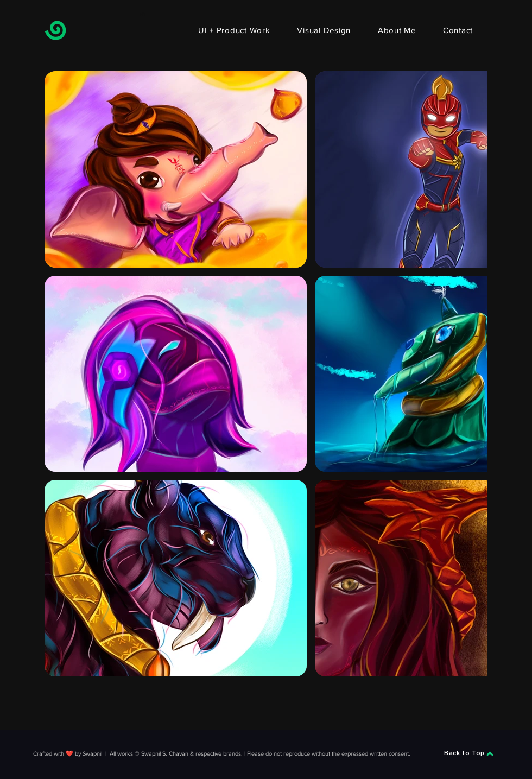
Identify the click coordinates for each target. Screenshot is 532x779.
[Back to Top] (469, 754)
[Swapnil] (55, 30)
